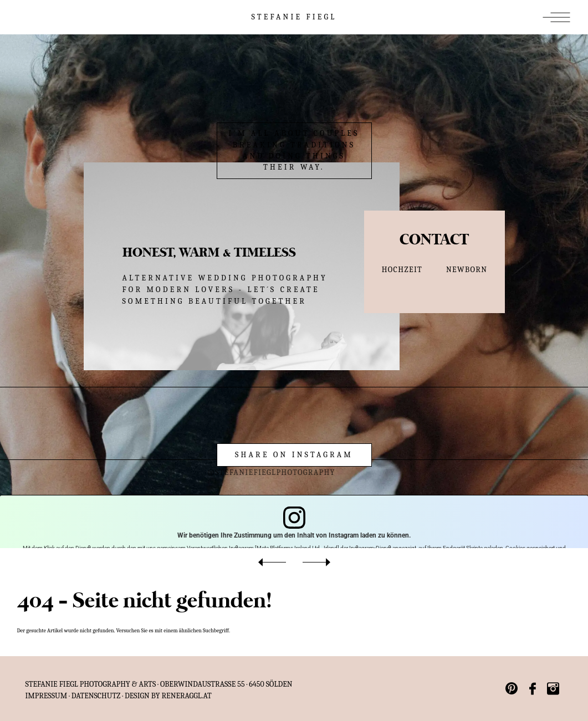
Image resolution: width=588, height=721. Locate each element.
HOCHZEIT (402, 270)
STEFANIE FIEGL (294, 17)
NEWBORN (467, 270)
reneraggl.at (187, 696)
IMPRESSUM (47, 696)
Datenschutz (96, 696)
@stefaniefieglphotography (256, 472)
